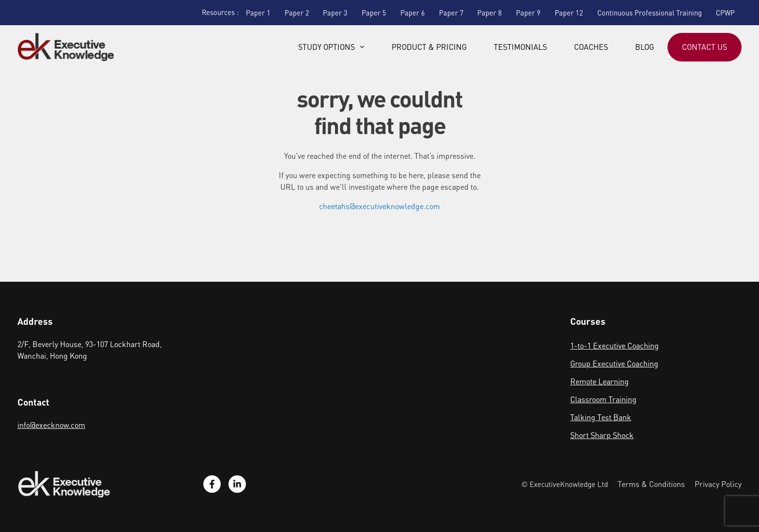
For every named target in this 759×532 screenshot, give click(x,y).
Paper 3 (335, 13)
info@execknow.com (51, 425)
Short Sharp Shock (602, 435)
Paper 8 (490, 13)
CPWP (725, 13)
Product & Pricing (429, 47)
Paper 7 (451, 13)
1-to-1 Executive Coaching (615, 345)
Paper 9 (528, 13)
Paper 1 (258, 13)
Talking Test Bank (601, 417)
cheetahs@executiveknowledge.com (379, 206)
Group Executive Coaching (614, 363)
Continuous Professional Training (650, 13)
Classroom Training (603, 399)
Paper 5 (374, 13)
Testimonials (520, 47)
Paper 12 (569, 13)
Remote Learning (600, 381)
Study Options (331, 47)
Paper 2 (297, 13)
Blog (645, 47)
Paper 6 (413, 13)
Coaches (591, 47)
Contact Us (705, 47)
